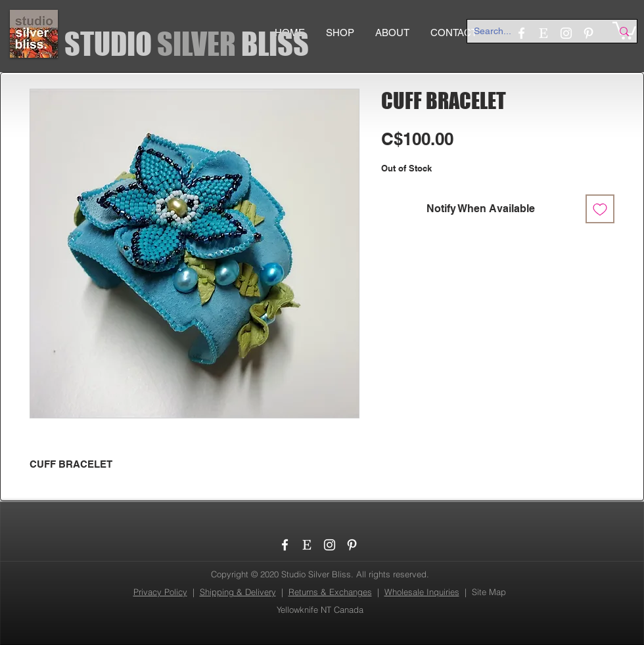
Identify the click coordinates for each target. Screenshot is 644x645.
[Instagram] (330, 545)
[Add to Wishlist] (600, 209)
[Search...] (533, 32)
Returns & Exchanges (330, 592)
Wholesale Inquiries (422, 592)
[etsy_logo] (307, 545)
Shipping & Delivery (238, 592)
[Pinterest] (352, 545)
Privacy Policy (160, 592)
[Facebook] (285, 545)
